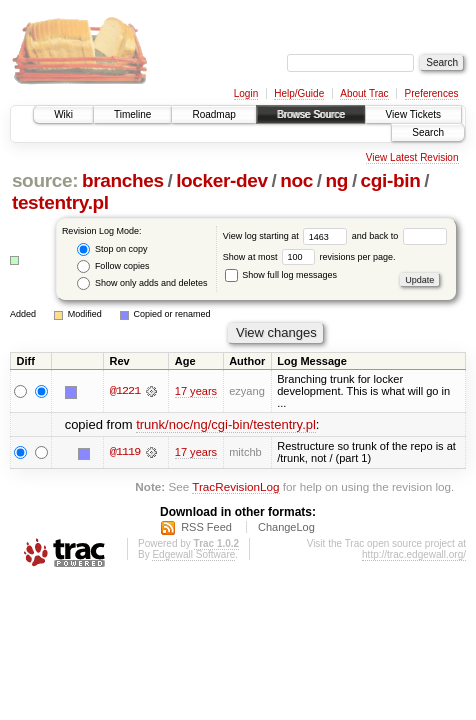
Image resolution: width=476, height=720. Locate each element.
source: (45, 180)
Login (246, 93)
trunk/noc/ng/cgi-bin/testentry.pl (226, 424)
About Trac (364, 93)
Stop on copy (112, 249)
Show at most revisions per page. (309, 257)
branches (123, 180)
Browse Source (311, 114)
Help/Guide (299, 93)
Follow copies (113, 266)
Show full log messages (281, 275)
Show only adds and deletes (142, 283)
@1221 (125, 391)
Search (428, 132)
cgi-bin (391, 180)
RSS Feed (206, 527)
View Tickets (413, 114)
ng (337, 180)
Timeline (132, 114)
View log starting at (287, 236)
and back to (399, 236)
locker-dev (222, 180)
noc (296, 180)
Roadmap (213, 114)
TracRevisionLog (235, 486)
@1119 (125, 452)
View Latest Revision (412, 157)
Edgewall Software (193, 554)
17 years (196, 391)
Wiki (63, 114)
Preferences (432, 93)
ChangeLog (286, 527)
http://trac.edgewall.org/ (414, 554)
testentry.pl (60, 202)
